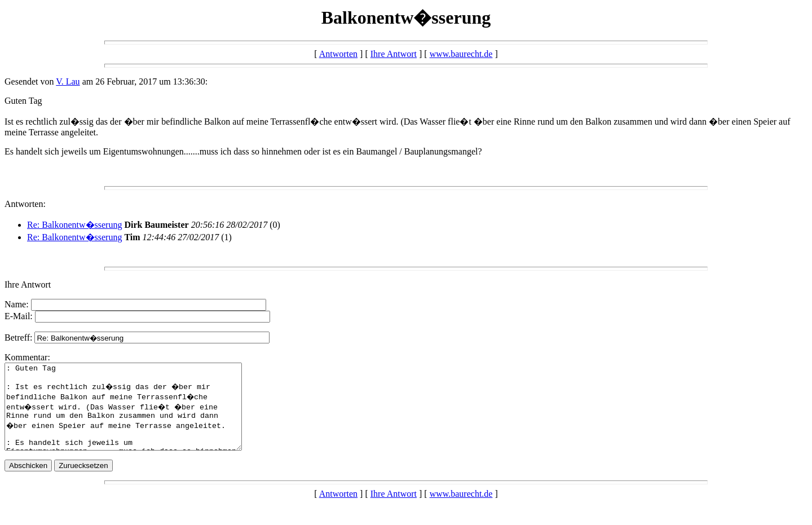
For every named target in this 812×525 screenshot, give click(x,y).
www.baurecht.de (461, 54)
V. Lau (68, 81)
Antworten (338, 54)
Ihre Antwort (394, 54)
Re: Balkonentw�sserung (74, 225)
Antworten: (25, 204)
